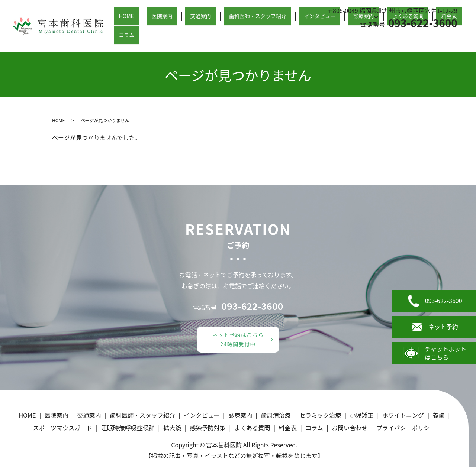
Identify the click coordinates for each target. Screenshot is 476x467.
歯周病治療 (276, 415)
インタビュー (321, 38)
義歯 (439, 415)
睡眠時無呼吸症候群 (128, 428)
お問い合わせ (350, 428)
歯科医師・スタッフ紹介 (266, 38)
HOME (159, 38)
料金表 (434, 38)
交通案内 (216, 38)
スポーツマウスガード (62, 428)
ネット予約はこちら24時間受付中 (238, 339)
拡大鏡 (172, 428)
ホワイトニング (403, 415)
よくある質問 (401, 38)
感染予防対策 (208, 428)
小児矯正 (362, 415)
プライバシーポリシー (406, 428)
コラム (458, 38)
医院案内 (186, 38)
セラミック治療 (320, 415)
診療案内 (357, 38)
